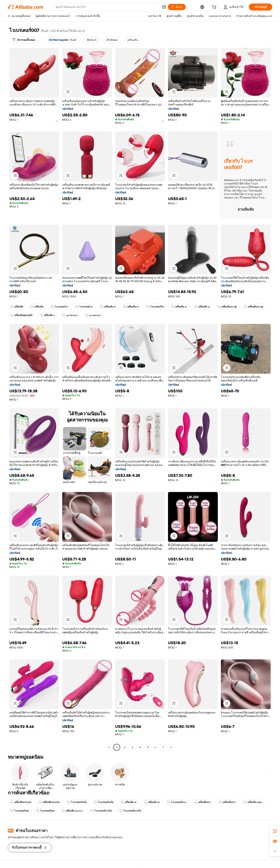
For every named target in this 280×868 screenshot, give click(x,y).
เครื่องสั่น (17, 307)
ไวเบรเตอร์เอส (19, 811)
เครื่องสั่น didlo (253, 802)
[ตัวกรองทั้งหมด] (24, 40)
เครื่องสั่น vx (179, 307)
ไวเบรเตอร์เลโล (77, 802)
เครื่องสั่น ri (47, 315)
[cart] (215, 8)
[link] (275, 831)
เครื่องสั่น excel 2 (72, 811)
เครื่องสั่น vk (129, 802)
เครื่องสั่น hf (108, 307)
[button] (164, 7)
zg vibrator (70, 315)
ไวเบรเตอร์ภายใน (101, 811)
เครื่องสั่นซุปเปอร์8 (21, 315)
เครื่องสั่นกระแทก (21, 802)
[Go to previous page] (109, 747)
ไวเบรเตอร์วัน (155, 307)
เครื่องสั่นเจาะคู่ (227, 307)
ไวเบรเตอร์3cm (177, 802)
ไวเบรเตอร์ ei (59, 307)
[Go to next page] (171, 747)
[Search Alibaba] (107, 7)
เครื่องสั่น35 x (203, 802)
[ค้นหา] (177, 7)
